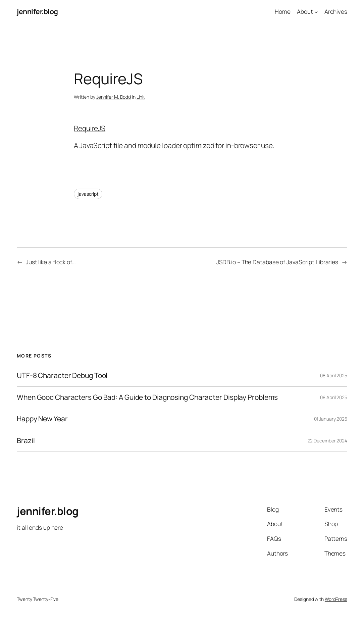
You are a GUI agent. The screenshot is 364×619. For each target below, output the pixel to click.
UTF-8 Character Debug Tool (62, 376)
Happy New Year (42, 419)
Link (141, 97)
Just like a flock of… (51, 262)
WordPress (336, 599)
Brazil (26, 441)
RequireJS (90, 128)
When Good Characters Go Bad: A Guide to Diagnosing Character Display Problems (147, 397)
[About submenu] (316, 11)
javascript (88, 194)
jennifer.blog (37, 11)
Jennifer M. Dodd (114, 97)
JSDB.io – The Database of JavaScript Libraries (277, 262)
